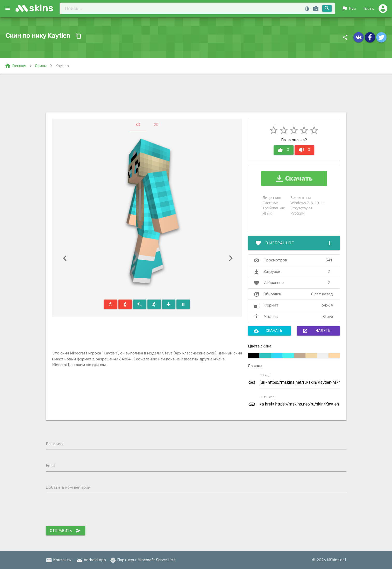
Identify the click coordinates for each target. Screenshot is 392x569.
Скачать (268, 331)
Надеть (316, 331)
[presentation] (85, 511)
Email (51, 466)
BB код (265, 375)
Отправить (66, 531)
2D (156, 125)
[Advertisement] (196, 93)
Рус (349, 9)
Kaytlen (62, 66)
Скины (41, 66)
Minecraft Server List (156, 560)
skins (41, 8)
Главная (15, 66)
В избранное (294, 243)
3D (138, 125)
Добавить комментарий (68, 487)
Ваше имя (55, 444)
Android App (91, 560)
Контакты (59, 560)
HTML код (267, 397)
